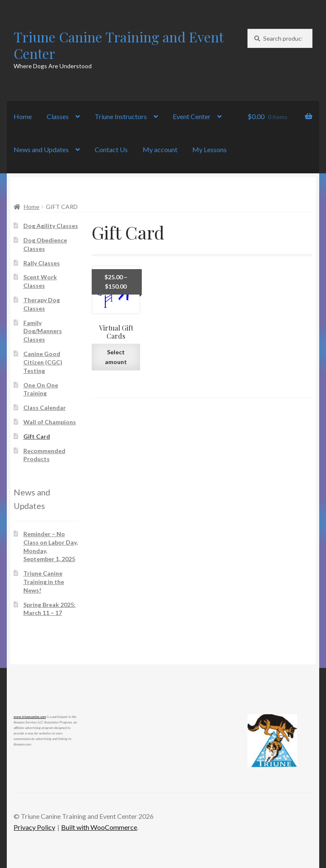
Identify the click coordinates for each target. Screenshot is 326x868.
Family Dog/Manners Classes (43, 331)
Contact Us (111, 149)
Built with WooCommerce (99, 827)
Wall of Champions (50, 422)
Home (23, 116)
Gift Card (37, 436)
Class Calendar (45, 408)
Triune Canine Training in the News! (44, 582)
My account (160, 149)
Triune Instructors (121, 116)
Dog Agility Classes (51, 226)
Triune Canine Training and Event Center (118, 45)
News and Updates (41, 149)
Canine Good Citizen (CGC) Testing (43, 362)
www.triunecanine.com (30, 717)
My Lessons (209, 149)
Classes (58, 116)
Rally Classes (42, 263)
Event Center (192, 116)
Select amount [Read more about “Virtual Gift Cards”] (116, 357)
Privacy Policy (34, 827)
